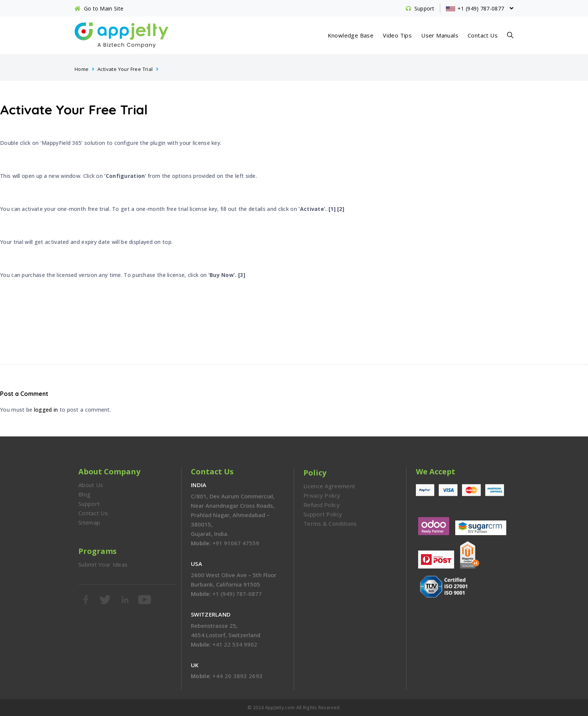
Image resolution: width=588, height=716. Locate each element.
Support (89, 504)
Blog (84, 494)
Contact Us (483, 35)
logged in (46, 410)
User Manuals (440, 35)
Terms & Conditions (330, 523)
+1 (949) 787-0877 (237, 594)
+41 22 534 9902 (235, 644)
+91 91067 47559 (236, 543)
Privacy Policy (322, 495)
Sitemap (89, 522)
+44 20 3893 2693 (237, 676)
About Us (91, 485)
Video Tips (397, 35)
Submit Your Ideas (103, 564)
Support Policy (323, 514)
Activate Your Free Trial (125, 69)
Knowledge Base (351, 35)
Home (82, 69)
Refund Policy (322, 505)
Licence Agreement (329, 486)
